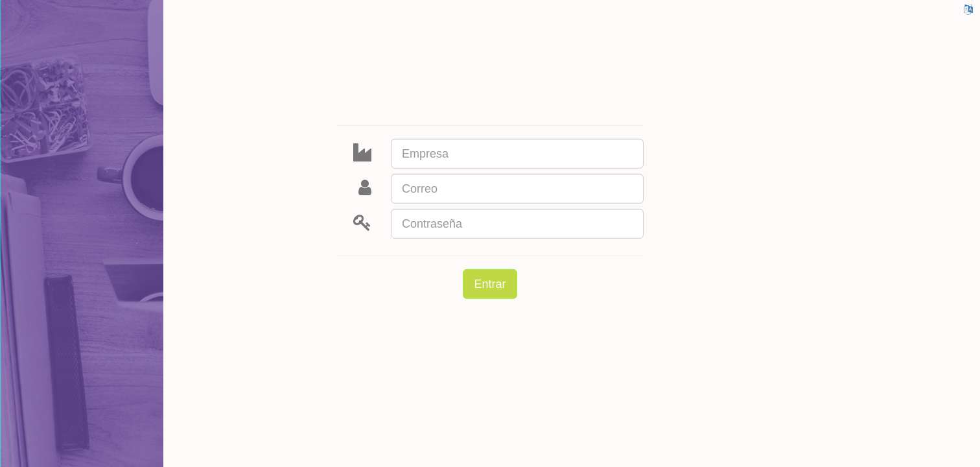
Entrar (490, 284)
